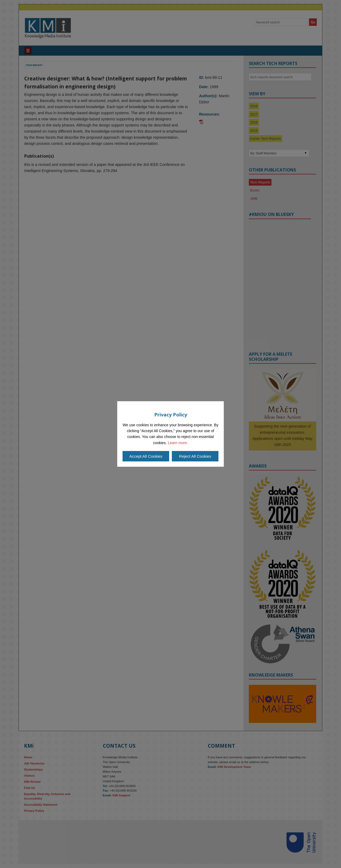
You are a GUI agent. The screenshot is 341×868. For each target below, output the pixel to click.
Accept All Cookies (146, 456)
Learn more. (178, 443)
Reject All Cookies (195, 456)
